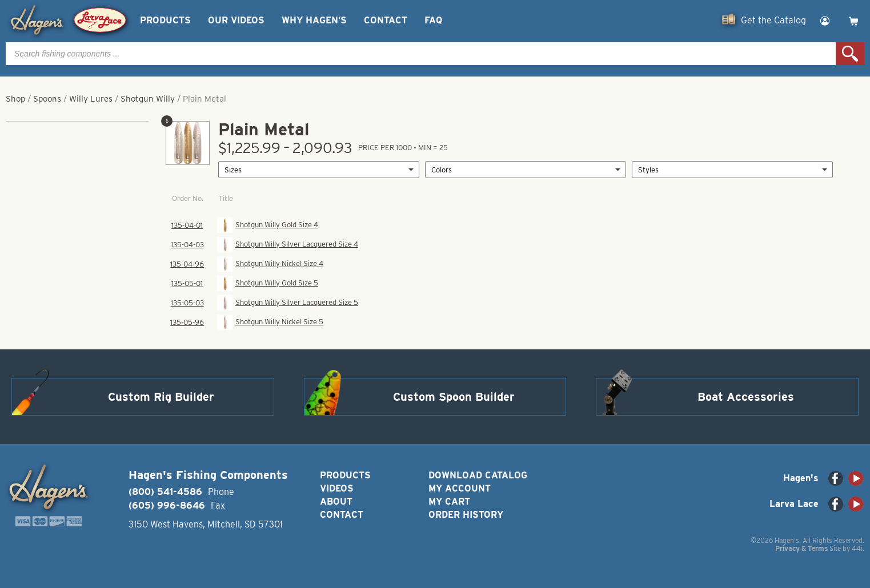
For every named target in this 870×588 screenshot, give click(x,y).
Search (850, 54)
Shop (15, 99)
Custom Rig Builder (161, 397)
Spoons (47, 99)
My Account (460, 488)
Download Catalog (478, 475)
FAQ (433, 20)
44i (857, 548)
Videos (337, 488)
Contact (386, 20)
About (336, 502)
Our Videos (236, 20)
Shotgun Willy (148, 99)
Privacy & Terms (801, 548)
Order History (466, 515)
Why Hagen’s (314, 20)
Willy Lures (91, 99)
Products (165, 20)
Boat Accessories (746, 397)
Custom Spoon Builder (454, 397)
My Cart (449, 502)
